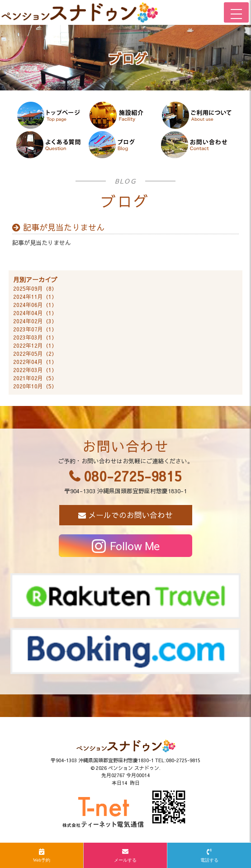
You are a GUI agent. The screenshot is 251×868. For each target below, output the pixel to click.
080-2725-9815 (133, 476)
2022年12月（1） (35, 345)
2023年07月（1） (35, 329)
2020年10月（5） (35, 386)
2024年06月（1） (35, 305)
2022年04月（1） (35, 362)
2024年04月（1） (35, 313)
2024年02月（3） (35, 321)
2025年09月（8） (35, 288)
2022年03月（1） (35, 370)
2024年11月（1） (35, 297)
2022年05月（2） (35, 354)
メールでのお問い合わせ (130, 515)
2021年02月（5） (35, 378)
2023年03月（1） (35, 337)
